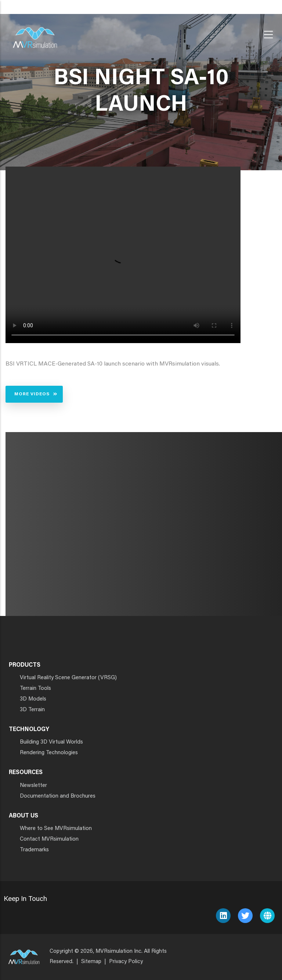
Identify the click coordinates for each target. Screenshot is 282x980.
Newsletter (33, 786)
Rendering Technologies (49, 753)
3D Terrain (32, 710)
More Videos (32, 394)
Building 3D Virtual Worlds (51, 742)
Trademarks (34, 850)
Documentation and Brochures (58, 796)
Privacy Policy (126, 962)
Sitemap (91, 962)
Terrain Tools (35, 689)
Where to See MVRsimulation (56, 829)
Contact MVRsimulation (49, 839)
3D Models (33, 699)
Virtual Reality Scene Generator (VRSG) (68, 678)
